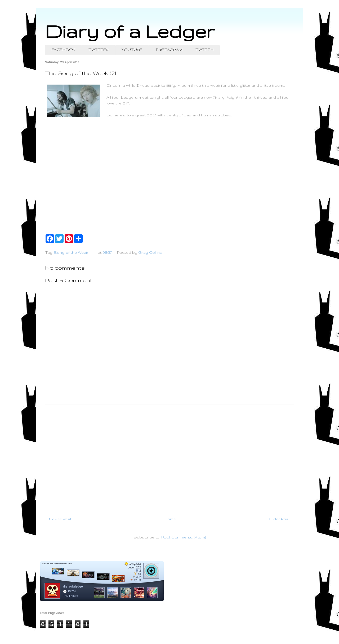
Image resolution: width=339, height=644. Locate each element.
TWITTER (99, 50)
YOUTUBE (132, 50)
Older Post (279, 519)
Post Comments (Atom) (184, 537)
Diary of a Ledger (130, 31)
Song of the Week (71, 252)
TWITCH (204, 50)
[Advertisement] (169, 458)
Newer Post (60, 519)
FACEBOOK (63, 50)
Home (170, 519)
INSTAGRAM (169, 50)
